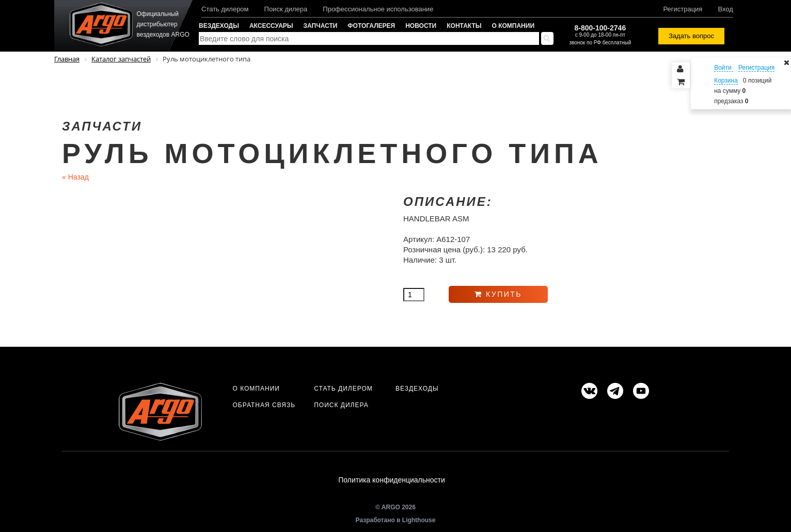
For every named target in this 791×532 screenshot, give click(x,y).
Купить (498, 294)
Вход (725, 9)
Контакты (464, 26)
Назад (75, 177)
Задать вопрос (691, 36)
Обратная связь (264, 405)
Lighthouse (419, 520)
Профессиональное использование (378, 9)
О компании (513, 26)
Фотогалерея (371, 26)
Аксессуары (271, 26)
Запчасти (321, 26)
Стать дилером (225, 9)
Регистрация (683, 9)
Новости (421, 26)
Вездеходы (219, 26)
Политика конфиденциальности (392, 480)
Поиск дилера (286, 9)
